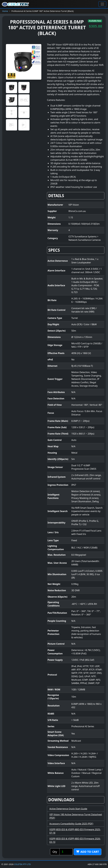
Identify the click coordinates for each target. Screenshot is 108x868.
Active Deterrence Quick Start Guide (68, 809)
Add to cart (88, 852)
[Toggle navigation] (102, 4)
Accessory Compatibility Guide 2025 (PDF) (71, 824)
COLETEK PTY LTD (22, 864)
